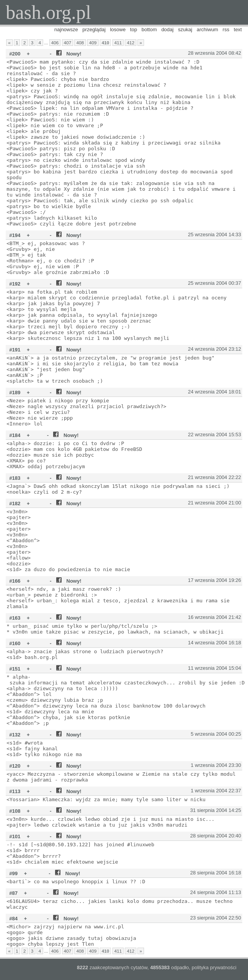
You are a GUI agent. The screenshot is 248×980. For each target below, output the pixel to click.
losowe (118, 29)
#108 (15, 811)
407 (68, 43)
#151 (15, 669)
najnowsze (66, 29)
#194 (15, 235)
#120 (15, 766)
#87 (13, 893)
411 (118, 43)
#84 (13, 919)
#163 (15, 618)
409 (93, 43)
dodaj (168, 29)
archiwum (208, 29)
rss (226, 29)
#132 (15, 735)
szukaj (185, 29)
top (134, 29)
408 (80, 43)
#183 (15, 478)
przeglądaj (94, 29)
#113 (15, 791)
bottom (149, 29)
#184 (15, 435)
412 (131, 43)
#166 (15, 581)
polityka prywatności (214, 967)
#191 (15, 350)
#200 (15, 54)
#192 (15, 284)
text (238, 29)
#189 (15, 393)
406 (55, 43)
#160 (15, 643)
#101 (15, 836)
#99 (13, 873)
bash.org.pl (48, 12)
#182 (15, 503)
